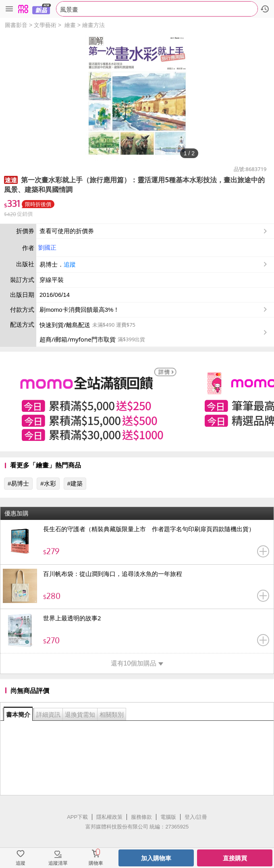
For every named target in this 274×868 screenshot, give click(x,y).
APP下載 (77, 817)
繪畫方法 (93, 25)
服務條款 (141, 817)
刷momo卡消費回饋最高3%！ (79, 310)
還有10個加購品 (137, 663)
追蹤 (70, 264)
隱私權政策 (109, 817)
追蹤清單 (58, 863)
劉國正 (47, 247)
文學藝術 (45, 25)
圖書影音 (16, 25)
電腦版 (168, 817)
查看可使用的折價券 (154, 231)
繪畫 (70, 25)
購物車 (96, 863)
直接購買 (235, 858)
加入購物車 (156, 858)
